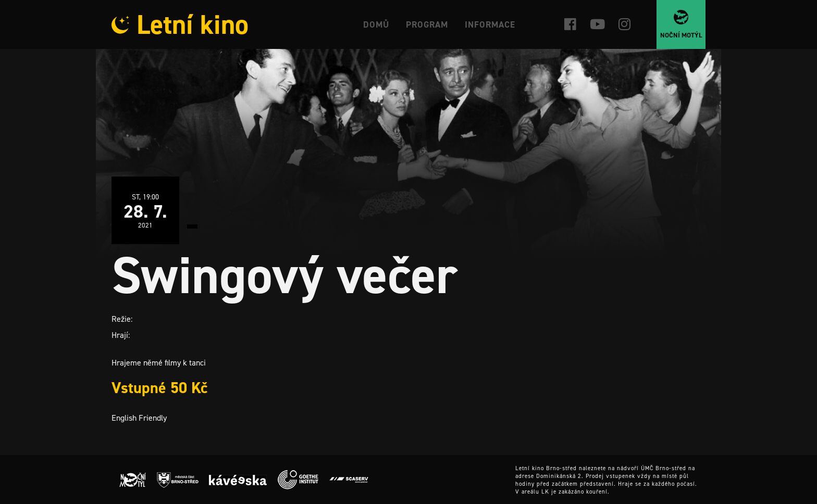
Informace (490, 24)
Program (427, 24)
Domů (376, 24)
